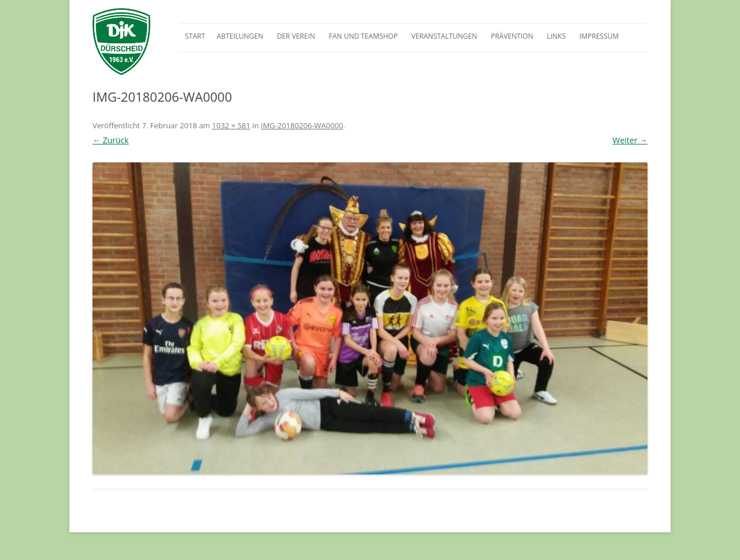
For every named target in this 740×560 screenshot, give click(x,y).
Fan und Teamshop (363, 36)
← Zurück (111, 140)
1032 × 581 (231, 125)
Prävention (512, 36)
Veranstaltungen (445, 36)
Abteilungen (240, 36)
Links (556, 36)
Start (195, 36)
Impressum (599, 36)
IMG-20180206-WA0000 (302, 125)
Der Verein (296, 36)
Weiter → (630, 140)
